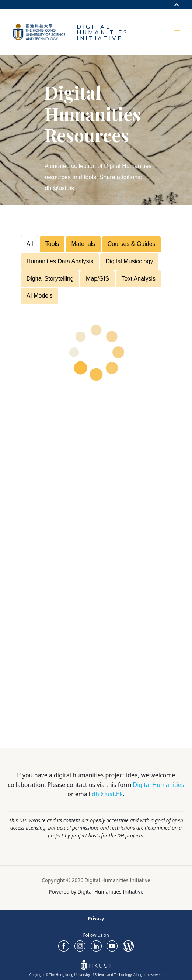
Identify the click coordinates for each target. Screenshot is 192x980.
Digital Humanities (159, 785)
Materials (83, 244)
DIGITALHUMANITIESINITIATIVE (104, 32)
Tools (52, 244)
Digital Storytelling (50, 279)
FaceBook (64, 946)
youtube (112, 946)
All (30, 244)
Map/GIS (97, 279)
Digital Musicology (129, 261)
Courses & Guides (132, 244)
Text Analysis (139, 279)
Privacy (96, 919)
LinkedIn (96, 946)
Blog (128, 946)
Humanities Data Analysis (60, 261)
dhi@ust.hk (107, 794)
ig (80, 946)
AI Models (40, 296)
